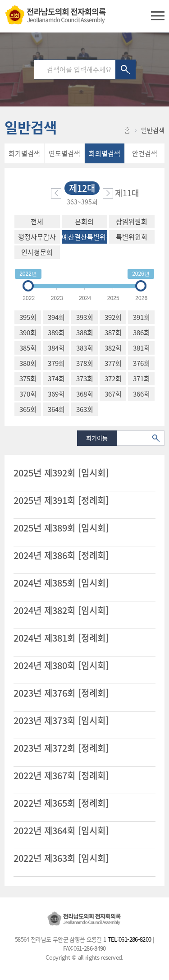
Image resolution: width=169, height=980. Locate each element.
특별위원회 (132, 237)
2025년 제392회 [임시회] (61, 473)
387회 (113, 333)
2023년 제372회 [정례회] (61, 748)
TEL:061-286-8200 (130, 939)
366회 (142, 394)
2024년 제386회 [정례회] (61, 555)
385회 (28, 348)
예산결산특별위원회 (84, 237)
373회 (85, 379)
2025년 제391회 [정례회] (61, 500)
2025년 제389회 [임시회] (61, 528)
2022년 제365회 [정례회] (61, 803)
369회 (56, 394)
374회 (56, 379)
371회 (142, 379)
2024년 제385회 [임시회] (61, 583)
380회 (28, 363)
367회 (113, 394)
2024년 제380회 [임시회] (61, 666)
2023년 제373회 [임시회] (61, 721)
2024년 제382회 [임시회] (61, 610)
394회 (56, 317)
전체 (37, 222)
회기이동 (97, 438)
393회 (85, 317)
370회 (28, 394)
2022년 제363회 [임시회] (61, 858)
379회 (56, 363)
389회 (56, 333)
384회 (56, 348)
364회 (56, 409)
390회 (28, 333)
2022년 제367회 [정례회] (61, 776)
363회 (85, 409)
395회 (28, 317)
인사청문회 (37, 252)
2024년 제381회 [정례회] (61, 638)
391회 (142, 317)
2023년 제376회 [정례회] (61, 693)
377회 (113, 363)
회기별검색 (24, 153)
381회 (142, 348)
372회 (113, 379)
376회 (142, 363)
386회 (142, 333)
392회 (113, 317)
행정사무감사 (37, 237)
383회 (85, 348)
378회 (85, 363)
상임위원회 (132, 222)
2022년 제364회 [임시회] (61, 831)
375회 (28, 379)
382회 (113, 348)
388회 (85, 333)
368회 (85, 394)
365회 (28, 409)
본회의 (84, 222)
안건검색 (145, 153)
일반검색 (153, 130)
